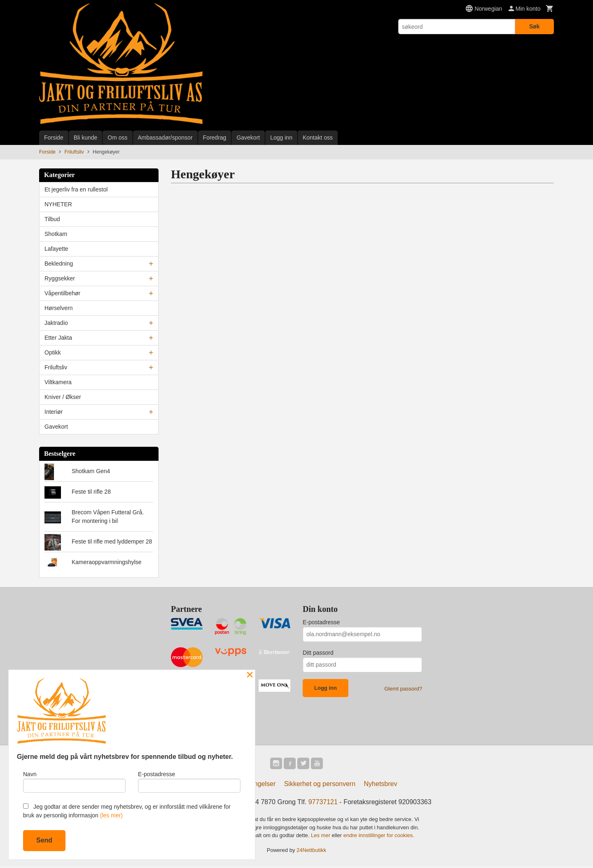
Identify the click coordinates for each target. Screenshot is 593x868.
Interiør (54, 412)
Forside (54, 138)
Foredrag (215, 138)
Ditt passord (318, 653)
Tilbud (52, 219)
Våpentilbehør (62, 293)
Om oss (117, 138)
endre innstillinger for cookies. (379, 837)
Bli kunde (86, 138)
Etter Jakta (58, 338)
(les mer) (111, 815)
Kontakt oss (318, 138)
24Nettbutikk (311, 851)
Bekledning (59, 264)
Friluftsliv (56, 367)
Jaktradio (56, 323)
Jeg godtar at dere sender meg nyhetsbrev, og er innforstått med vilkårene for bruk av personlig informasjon (127, 811)
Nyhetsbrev (381, 785)
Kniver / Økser (63, 397)
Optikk (53, 352)
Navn (74, 781)
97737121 (323, 804)
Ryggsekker (60, 278)
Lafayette (56, 249)
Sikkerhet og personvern (320, 785)
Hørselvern (58, 308)
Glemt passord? (403, 689)
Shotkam (56, 234)
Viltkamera (58, 382)
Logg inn (281, 138)
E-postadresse (321, 622)
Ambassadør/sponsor (165, 138)
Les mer (321, 837)
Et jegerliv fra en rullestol (76, 189)
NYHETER (58, 204)
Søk (535, 26)
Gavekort (248, 138)
